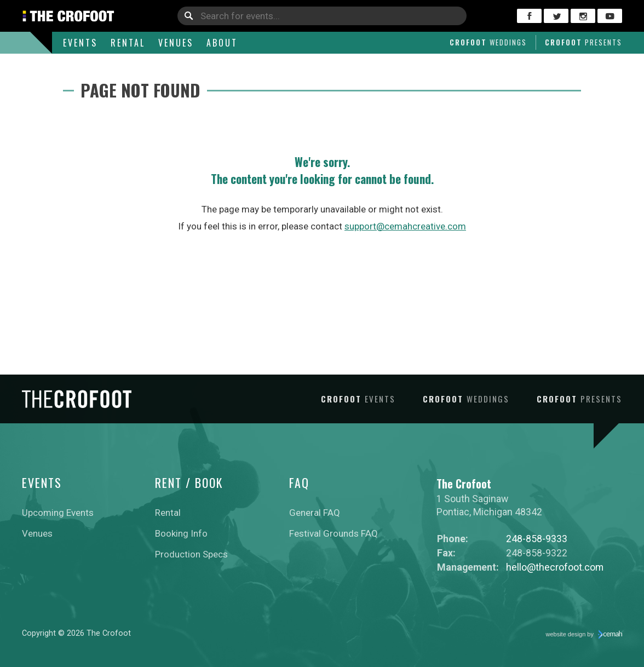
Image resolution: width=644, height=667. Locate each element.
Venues (176, 43)
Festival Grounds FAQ (334, 533)
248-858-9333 (537, 539)
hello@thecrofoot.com (555, 567)
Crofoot (488, 42)
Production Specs (191, 554)
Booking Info (181, 533)
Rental (128, 43)
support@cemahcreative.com (405, 226)
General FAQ (315, 513)
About (222, 43)
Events (80, 43)
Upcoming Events (58, 513)
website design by (584, 635)
